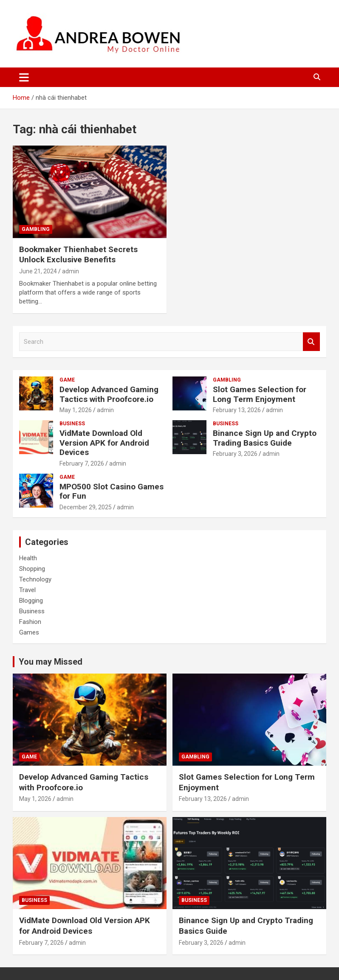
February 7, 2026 (82, 463)
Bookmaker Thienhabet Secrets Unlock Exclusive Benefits (78, 255)
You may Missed (51, 662)
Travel (27, 590)
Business (72, 424)
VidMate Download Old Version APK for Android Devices (104, 443)
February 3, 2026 (235, 454)
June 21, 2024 (38, 271)
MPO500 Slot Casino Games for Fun (112, 491)
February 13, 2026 (237, 410)
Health (28, 558)
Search (311, 342)
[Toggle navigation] (24, 77)
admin (71, 271)
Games (29, 632)
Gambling (36, 229)
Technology (35, 579)
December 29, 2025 (86, 507)
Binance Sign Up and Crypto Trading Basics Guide (265, 438)
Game (67, 380)
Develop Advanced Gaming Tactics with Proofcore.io (109, 394)
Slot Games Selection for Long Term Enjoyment (260, 394)
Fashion (30, 622)
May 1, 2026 (76, 410)
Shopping (32, 569)
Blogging (31, 601)
